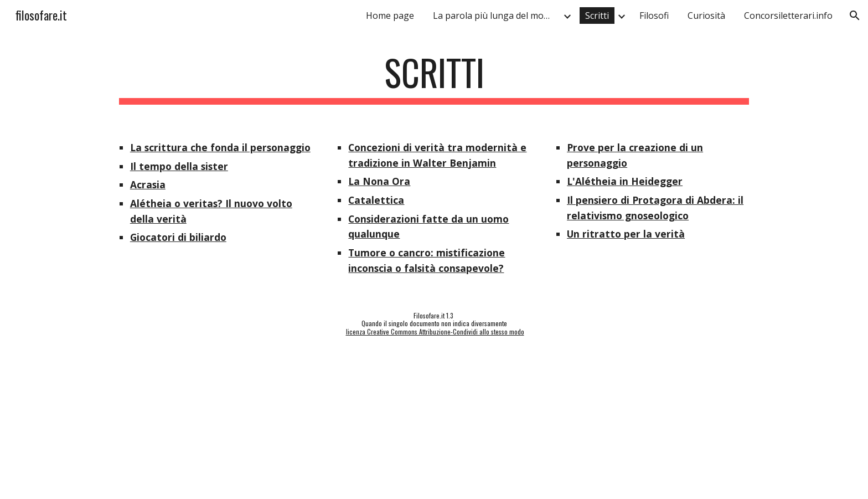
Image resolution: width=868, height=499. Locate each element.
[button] (855, 16)
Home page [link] (390, 16)
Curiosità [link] (706, 16)
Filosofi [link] (654, 16)
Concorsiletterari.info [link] (788, 16)
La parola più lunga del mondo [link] (496, 16)
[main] (434, 78)
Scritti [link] (597, 16)
